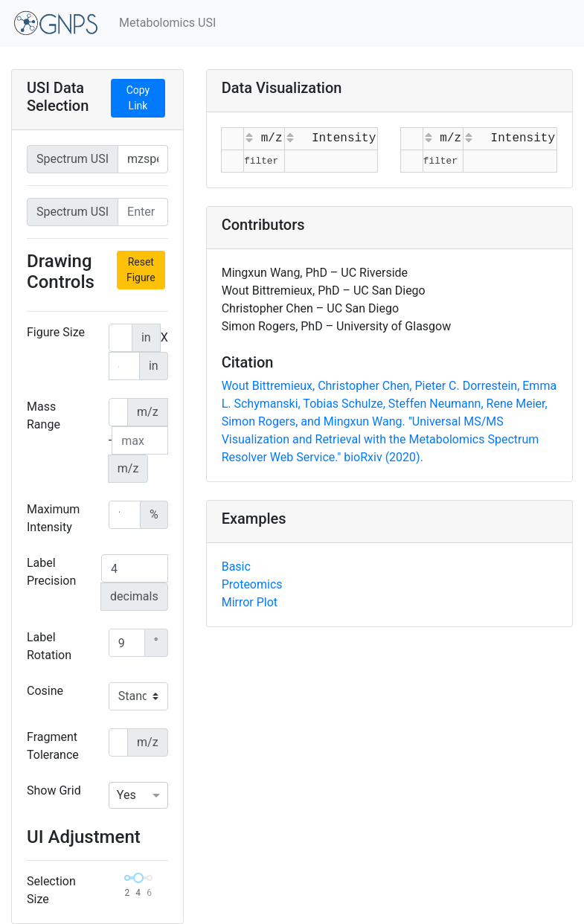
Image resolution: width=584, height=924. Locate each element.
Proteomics (252, 584)
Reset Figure (141, 270)
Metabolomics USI (167, 23)
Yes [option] (126, 795)
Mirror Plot (250, 602)
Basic (236, 567)
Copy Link (138, 98)
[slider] (138, 878)
